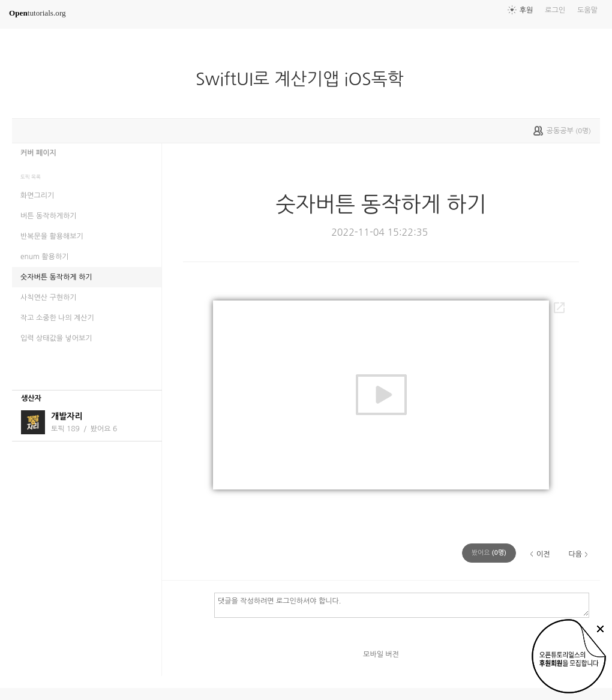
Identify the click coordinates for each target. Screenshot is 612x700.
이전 (543, 554)
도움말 (587, 10)
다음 (575, 554)
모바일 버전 (381, 654)
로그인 (555, 10)
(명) (489, 553)
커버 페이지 (38, 153)
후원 (526, 10)
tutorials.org (37, 13)
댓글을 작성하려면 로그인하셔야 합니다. (402, 605)
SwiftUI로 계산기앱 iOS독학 (304, 79)
